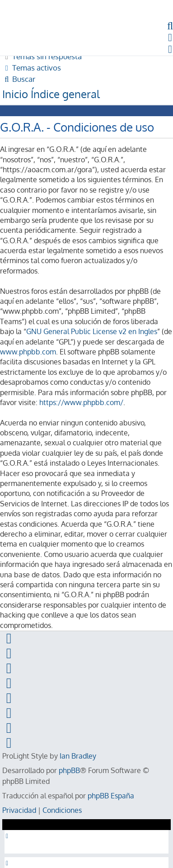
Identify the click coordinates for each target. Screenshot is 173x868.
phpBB (69, 770)
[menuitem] (42, 56)
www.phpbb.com (28, 352)
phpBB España (111, 796)
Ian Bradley (78, 756)
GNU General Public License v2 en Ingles (92, 331)
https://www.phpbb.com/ (81, 402)
